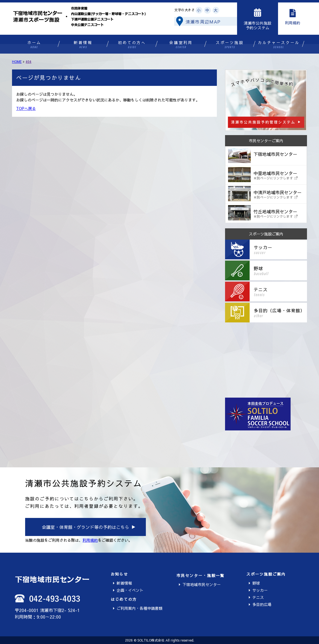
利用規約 (90, 540)
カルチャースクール (279, 44)
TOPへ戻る (26, 108)
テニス (258, 597)
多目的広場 (262, 604)
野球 (256, 583)
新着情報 (83, 44)
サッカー (260, 590)
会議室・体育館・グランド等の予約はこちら (85, 527)
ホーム (34, 44)
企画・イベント (130, 590)
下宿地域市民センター (202, 584)
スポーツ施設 (230, 44)
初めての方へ (132, 44)
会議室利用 (181, 44)
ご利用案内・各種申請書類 (140, 608)
